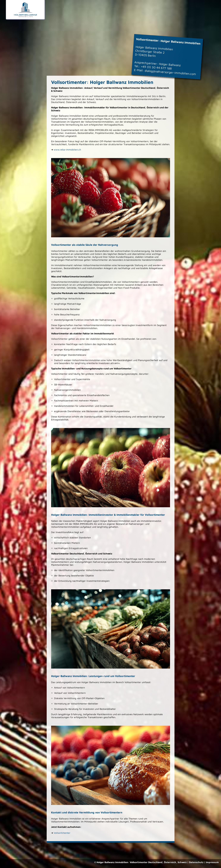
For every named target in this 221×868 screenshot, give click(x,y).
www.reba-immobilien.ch (67, 150)
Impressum (212, 862)
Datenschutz (196, 862)
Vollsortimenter (62, 833)
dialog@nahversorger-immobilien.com (170, 72)
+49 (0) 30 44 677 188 (156, 67)
